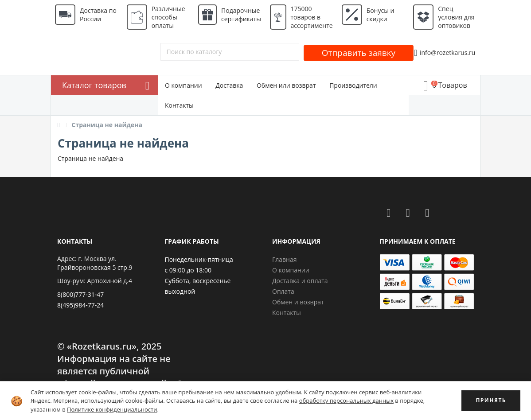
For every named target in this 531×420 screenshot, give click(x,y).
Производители (353, 85)
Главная (285, 259)
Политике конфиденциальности (112, 409)
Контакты (179, 105)
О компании (184, 85)
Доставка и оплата (300, 281)
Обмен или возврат (286, 85)
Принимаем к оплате (418, 241)
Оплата (283, 291)
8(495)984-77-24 (80, 305)
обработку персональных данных (346, 401)
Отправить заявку (359, 53)
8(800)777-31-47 (80, 294)
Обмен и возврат (298, 302)
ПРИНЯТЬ (491, 400)
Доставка (229, 85)
